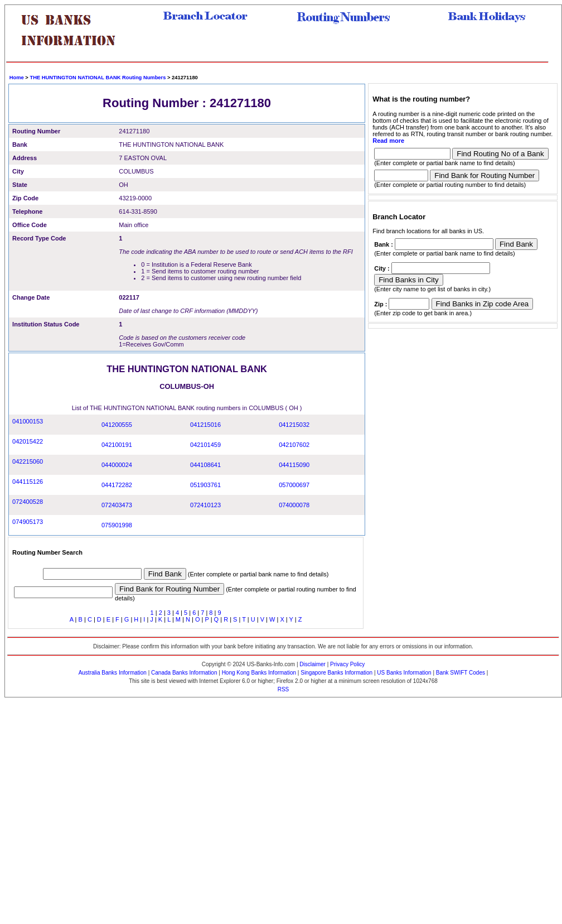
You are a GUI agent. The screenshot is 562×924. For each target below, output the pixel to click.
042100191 (117, 445)
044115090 (294, 465)
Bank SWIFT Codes (461, 673)
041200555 (117, 425)
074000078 (294, 505)
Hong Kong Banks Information (259, 673)
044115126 (28, 482)
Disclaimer (313, 664)
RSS (284, 689)
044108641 (205, 465)
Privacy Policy (347, 664)
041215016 (205, 425)
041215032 (294, 425)
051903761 (205, 485)
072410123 (205, 505)
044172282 (117, 485)
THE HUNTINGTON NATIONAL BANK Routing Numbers (98, 78)
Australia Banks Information (113, 673)
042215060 (28, 461)
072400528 (28, 502)
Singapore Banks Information (336, 673)
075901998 (117, 525)
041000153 (28, 421)
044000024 (117, 465)
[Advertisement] (108, 811)
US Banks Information (404, 673)
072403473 (117, 505)
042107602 (294, 445)
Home (17, 78)
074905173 (28, 522)
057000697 (294, 485)
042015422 (28, 441)
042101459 (205, 445)
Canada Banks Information (184, 673)
